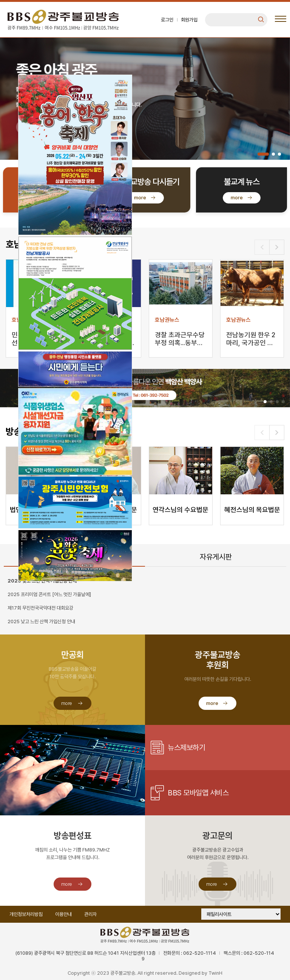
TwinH (215, 973)
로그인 (167, 20)
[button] (263, 154)
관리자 (90, 914)
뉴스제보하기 (186, 748)
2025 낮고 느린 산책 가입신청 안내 (41, 621)
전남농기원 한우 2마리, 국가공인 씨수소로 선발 (251, 339)
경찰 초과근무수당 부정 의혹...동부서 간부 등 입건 (180, 339)
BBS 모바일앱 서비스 (198, 793)
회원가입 (189, 20)
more (140, 198)
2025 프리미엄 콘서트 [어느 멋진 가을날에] (49, 594)
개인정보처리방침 (26, 914)
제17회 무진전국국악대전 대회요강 (40, 608)
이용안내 (63, 914)
